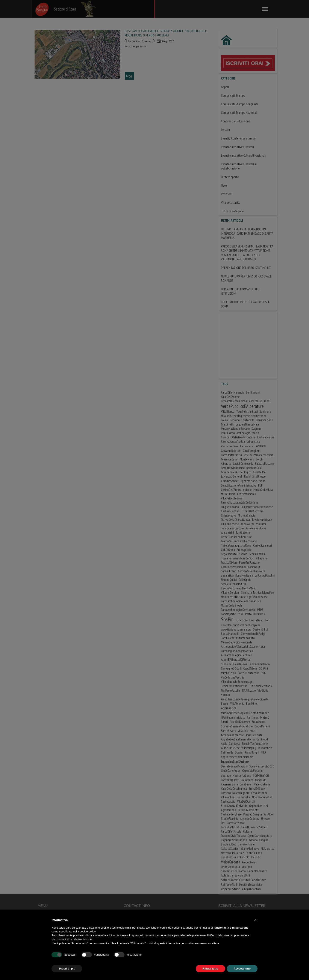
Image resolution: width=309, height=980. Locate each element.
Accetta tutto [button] (242, 969)
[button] (255, 920)
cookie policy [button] (88, 931)
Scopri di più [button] (67, 969)
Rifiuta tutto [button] (210, 969)
